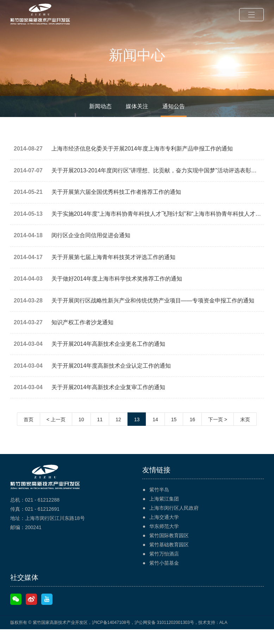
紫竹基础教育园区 (169, 559)
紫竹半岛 (159, 504)
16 (192, 434)
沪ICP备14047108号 (111, 637)
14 (155, 434)
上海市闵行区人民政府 (174, 523)
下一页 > (218, 434)
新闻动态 (100, 106)
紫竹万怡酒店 (164, 569)
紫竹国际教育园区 (169, 550)
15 (174, 434)
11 (100, 434)
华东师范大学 (164, 541)
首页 (29, 434)
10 (81, 434)
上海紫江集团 (164, 514)
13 (137, 434)
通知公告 (174, 106)
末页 (245, 434)
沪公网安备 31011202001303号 (164, 637)
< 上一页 (56, 434)
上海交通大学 (164, 532)
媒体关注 (137, 106)
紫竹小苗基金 (164, 578)
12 (118, 434)
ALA (223, 637)
